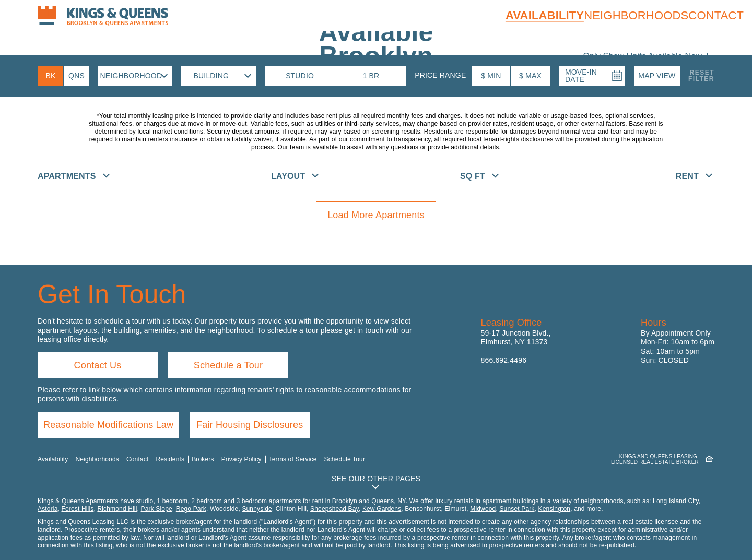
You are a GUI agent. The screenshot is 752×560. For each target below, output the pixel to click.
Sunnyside (257, 509)
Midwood (483, 509)
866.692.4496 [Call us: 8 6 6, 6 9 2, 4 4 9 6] (504, 360)
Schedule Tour (345, 459)
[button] (657, 76)
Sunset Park (517, 509)
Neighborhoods (636, 15)
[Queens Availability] (77, 76)
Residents (170, 459)
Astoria (48, 509)
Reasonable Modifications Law (108, 425)
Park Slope (157, 509)
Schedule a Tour (228, 365)
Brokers (203, 459)
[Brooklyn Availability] (51, 76)
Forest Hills (77, 509)
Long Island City (676, 501)
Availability (545, 15)
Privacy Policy (242, 459)
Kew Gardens (382, 509)
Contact (716, 15)
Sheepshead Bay (334, 509)
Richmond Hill (117, 509)
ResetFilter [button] (701, 76)
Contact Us (98, 365)
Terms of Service (293, 459)
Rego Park (191, 509)
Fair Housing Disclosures (250, 425)
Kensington (555, 509)
